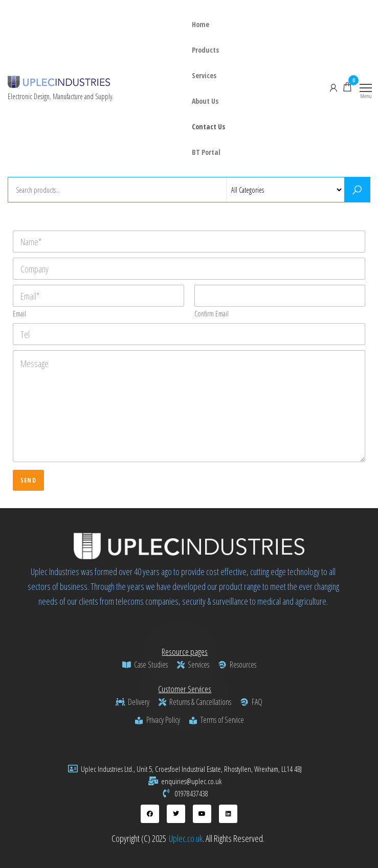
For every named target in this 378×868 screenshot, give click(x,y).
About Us (205, 101)
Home (201, 24)
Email (19, 314)
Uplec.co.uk (186, 838)
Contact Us (208, 127)
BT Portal (206, 152)
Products (205, 50)
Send (28, 480)
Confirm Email (212, 314)
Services (204, 75)
